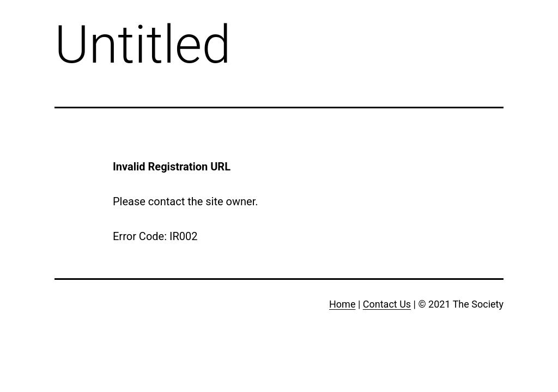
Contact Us (387, 304)
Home (342, 304)
